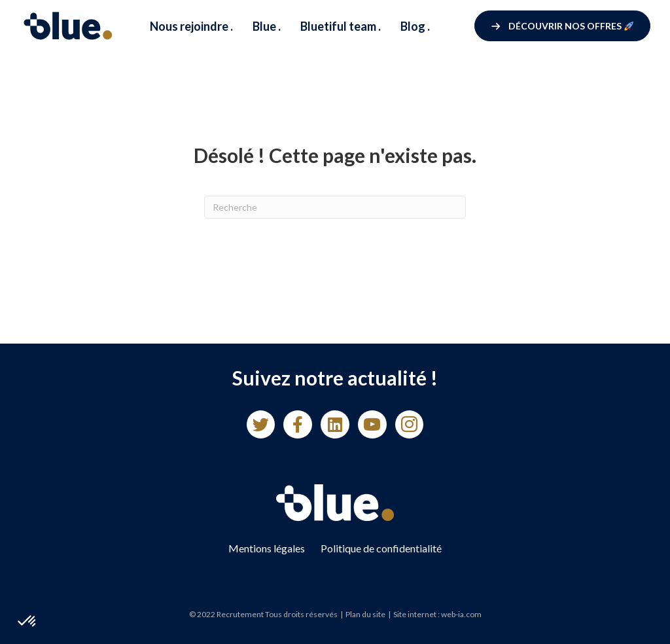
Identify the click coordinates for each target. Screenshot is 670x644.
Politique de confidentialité (381, 548)
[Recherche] (335, 207)
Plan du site (365, 614)
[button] (562, 26)
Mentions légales (267, 548)
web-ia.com (461, 614)
